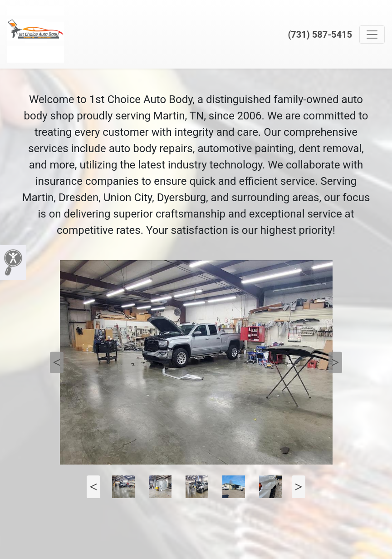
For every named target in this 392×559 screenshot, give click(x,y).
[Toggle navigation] (372, 35)
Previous (57, 363)
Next (335, 363)
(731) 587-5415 (320, 35)
